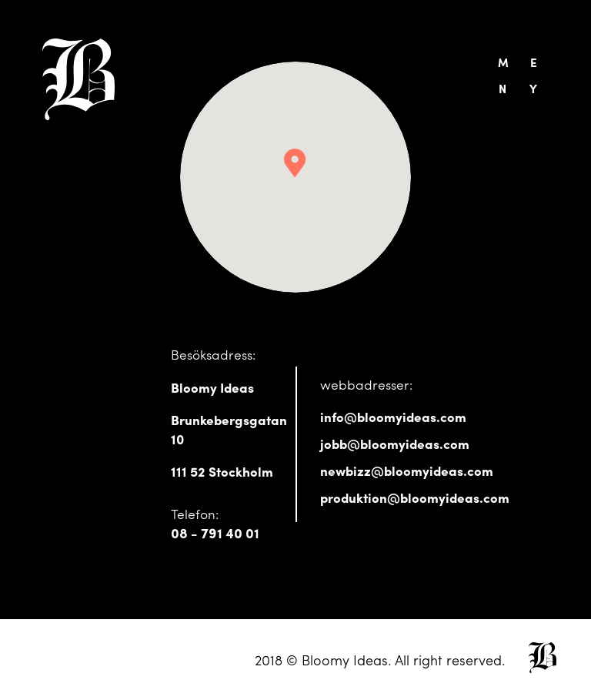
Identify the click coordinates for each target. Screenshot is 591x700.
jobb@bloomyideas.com (395, 443)
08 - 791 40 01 (215, 533)
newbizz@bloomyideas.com (407, 470)
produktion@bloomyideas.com (415, 497)
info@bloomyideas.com (393, 416)
